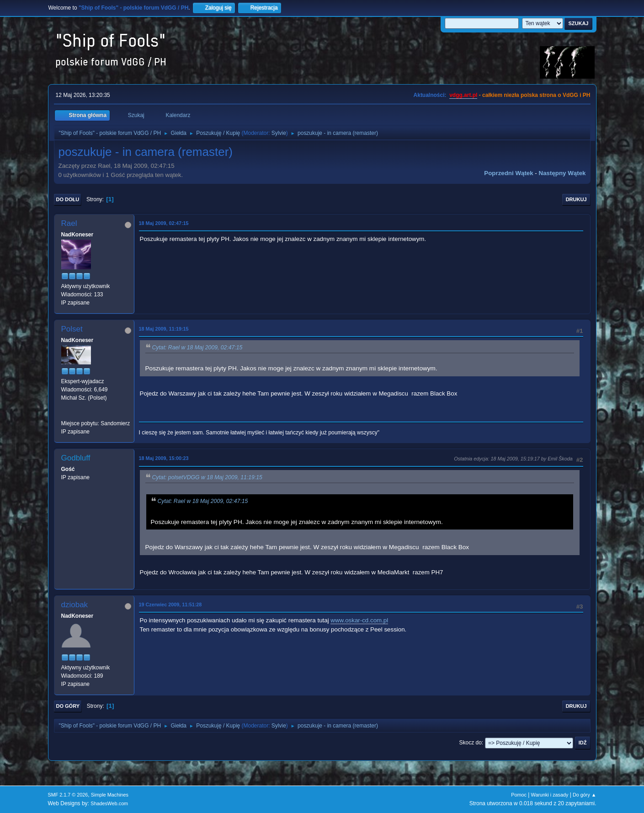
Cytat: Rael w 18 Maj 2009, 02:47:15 (197, 348)
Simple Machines (110, 795)
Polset (72, 329)
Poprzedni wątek (508, 173)
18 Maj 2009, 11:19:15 (164, 329)
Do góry (68, 706)
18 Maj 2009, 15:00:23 (164, 458)
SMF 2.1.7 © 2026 (68, 795)
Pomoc (519, 795)
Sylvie (279, 133)
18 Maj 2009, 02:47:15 (164, 223)
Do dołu (68, 199)
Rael (69, 223)
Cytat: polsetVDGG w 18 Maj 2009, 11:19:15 (207, 477)
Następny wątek (562, 173)
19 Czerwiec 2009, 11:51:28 (170, 604)
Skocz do (471, 743)
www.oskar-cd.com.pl (359, 620)
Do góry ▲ (584, 795)
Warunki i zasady (550, 795)
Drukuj (576, 199)
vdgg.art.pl (463, 95)
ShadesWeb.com (109, 803)
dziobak (75, 605)
